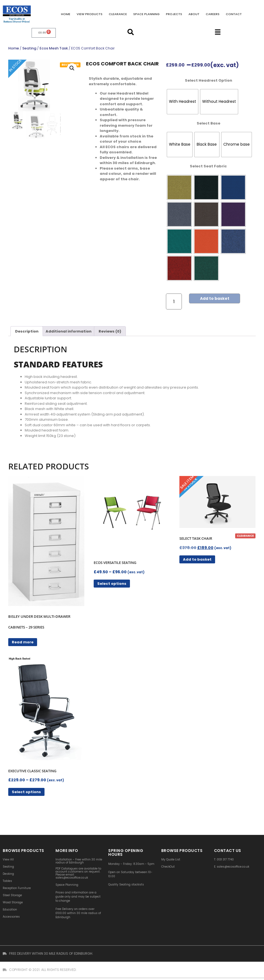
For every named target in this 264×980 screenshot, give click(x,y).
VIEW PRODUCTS (90, 14)
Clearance (118, 14)
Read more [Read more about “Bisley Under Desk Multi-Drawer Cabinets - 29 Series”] (23, 641)
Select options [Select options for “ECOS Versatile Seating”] (112, 583)
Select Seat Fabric (208, 165)
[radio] (183, 101)
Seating (29, 48)
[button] (72, 67)
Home (66, 14)
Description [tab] (27, 330)
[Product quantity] (174, 301)
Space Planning (146, 14)
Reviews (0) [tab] (110, 330)
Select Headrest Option (209, 80)
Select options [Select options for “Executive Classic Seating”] (26, 791)
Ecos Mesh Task (54, 48)
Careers (213, 14)
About (194, 14)
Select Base (209, 122)
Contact (234, 14)
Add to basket (216, 298)
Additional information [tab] (69, 330)
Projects (174, 14)
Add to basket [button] (197, 559)
